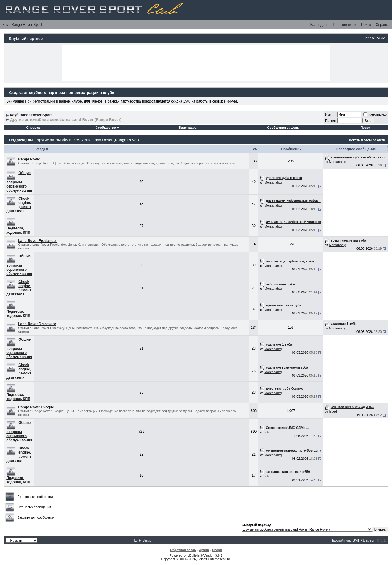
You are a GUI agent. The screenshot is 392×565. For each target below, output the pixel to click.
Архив (204, 550)
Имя (328, 114)
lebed (333, 411)
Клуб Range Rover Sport (22, 25)
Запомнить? (375, 115)
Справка (383, 25)
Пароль (331, 121)
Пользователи (344, 25)
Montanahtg (338, 162)
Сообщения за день (283, 128)
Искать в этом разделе (367, 140)
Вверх (217, 550)
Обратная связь (183, 550)
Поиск (366, 25)
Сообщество (107, 128)
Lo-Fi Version (144, 540)
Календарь (319, 25)
